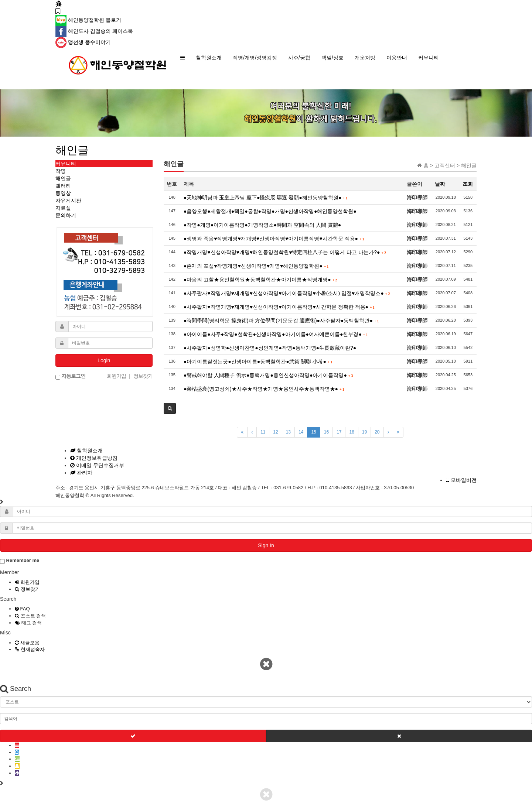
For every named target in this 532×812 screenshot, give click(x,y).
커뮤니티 (429, 58)
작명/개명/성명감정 (255, 58)
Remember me (20, 561)
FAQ (22, 609)
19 (364, 432)
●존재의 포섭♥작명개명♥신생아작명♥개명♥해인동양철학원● (256, 266)
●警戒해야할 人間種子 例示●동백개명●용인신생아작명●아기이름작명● (268, 375)
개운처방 (365, 58)
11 (263, 432)
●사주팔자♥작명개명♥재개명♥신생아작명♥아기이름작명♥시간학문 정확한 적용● (279, 307)
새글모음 (27, 643)
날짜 (440, 184)
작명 (61, 171)
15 (313, 432)
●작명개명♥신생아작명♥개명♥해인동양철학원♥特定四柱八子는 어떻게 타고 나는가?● (285, 252)
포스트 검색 (30, 616)
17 (339, 432)
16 (326, 432)
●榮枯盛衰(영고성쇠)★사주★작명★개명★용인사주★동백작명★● (264, 389)
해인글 (63, 178)
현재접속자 (30, 649)
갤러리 (63, 186)
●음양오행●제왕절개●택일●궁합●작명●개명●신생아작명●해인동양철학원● (270, 211)
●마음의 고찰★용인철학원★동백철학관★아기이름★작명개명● (260, 280)
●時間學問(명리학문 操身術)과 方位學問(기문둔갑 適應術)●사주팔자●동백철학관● (281, 321)
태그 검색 (28, 623)
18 (352, 432)
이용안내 (397, 58)
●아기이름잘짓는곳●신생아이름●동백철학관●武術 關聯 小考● (258, 362)
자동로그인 (70, 376)
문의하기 (66, 215)
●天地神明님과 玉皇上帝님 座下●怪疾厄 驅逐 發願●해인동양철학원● (266, 198)
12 (275, 432)
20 (377, 432)
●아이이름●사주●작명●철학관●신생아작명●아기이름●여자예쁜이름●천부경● (276, 334)
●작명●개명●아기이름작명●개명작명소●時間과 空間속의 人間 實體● (262, 225)
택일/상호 (332, 58)
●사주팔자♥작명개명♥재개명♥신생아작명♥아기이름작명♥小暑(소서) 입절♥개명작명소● (287, 293)
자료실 (63, 208)
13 (288, 432)
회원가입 (27, 582)
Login (104, 360)
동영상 (63, 193)
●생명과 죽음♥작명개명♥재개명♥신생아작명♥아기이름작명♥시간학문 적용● (274, 239)
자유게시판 (68, 201)
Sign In (266, 545)
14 (301, 432)
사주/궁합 (299, 58)
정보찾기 (27, 589)
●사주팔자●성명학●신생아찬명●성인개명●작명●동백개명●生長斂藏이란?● (270, 348)
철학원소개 (209, 58)
